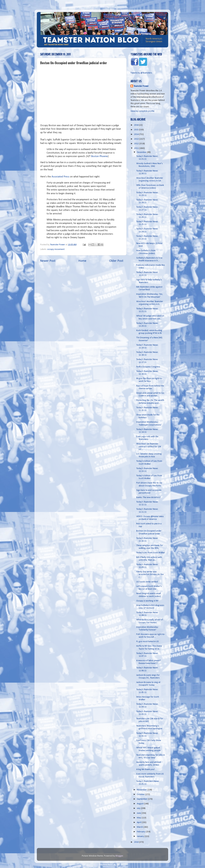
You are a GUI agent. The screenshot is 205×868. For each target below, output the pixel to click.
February (141, 832)
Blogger (119, 856)
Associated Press (60, 177)
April (139, 822)
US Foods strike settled (147, 582)
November (142, 790)
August (140, 804)
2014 (137, 134)
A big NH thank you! (146, 769)
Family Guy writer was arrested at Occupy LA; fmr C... (150, 575)
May (139, 818)
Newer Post (48, 261)
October (141, 794)
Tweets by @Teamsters (141, 73)
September (142, 799)
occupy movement (56, 249)
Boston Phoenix (99, 156)
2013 (137, 139)
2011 (137, 148)
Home (82, 261)
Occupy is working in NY (147, 601)
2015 (137, 130)
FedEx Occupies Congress (148, 367)
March (140, 827)
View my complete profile (142, 111)
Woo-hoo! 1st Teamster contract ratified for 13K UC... (149, 447)
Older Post (116, 261)
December (142, 152)
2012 (137, 144)
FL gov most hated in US (148, 642)
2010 (137, 842)
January (141, 836)
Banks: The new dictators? (148, 497)
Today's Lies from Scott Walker (151, 553)
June (139, 813)
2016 (137, 125)
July (139, 808)
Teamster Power (141, 86)
